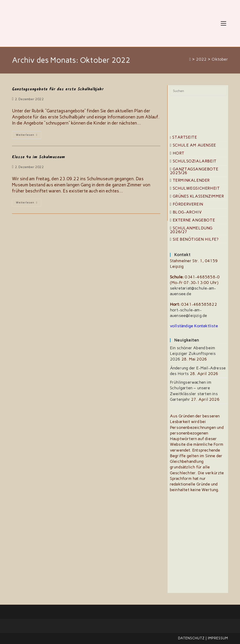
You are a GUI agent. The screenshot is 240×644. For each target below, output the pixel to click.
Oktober (220, 59)
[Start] (190, 59)
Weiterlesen (29, 136)
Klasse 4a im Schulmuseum (38, 157)
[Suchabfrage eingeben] (198, 91)
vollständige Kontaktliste (194, 326)
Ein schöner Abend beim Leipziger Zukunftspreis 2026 (193, 354)
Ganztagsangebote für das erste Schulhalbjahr (58, 89)
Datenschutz (191, 638)
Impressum (218, 638)
